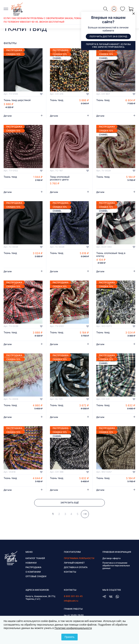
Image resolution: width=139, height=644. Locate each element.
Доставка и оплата (76, 568)
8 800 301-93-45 (73, 597)
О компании (33, 573)
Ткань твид (57, 100)
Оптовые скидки (36, 577)
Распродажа (33, 568)
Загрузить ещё (70, 503)
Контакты (70, 573)
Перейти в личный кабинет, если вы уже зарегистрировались (108, 46)
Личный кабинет (74, 564)
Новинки (31, 564)
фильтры (10, 43)
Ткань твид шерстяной (18, 100)
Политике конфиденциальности (73, 628)
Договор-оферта (111, 559)
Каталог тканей (35, 559)
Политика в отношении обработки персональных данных (116, 566)
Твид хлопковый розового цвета (60, 178)
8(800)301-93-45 (29, 22)
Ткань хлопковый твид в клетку (111, 255)
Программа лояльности (79, 559)
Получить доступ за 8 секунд (108, 37)
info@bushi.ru (71, 602)
